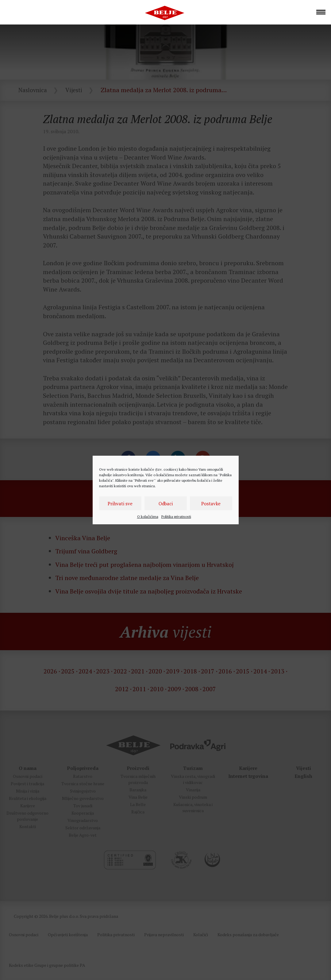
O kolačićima (148, 516)
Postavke (211, 503)
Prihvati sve (120, 503)
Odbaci (166, 503)
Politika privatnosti (176, 516)
